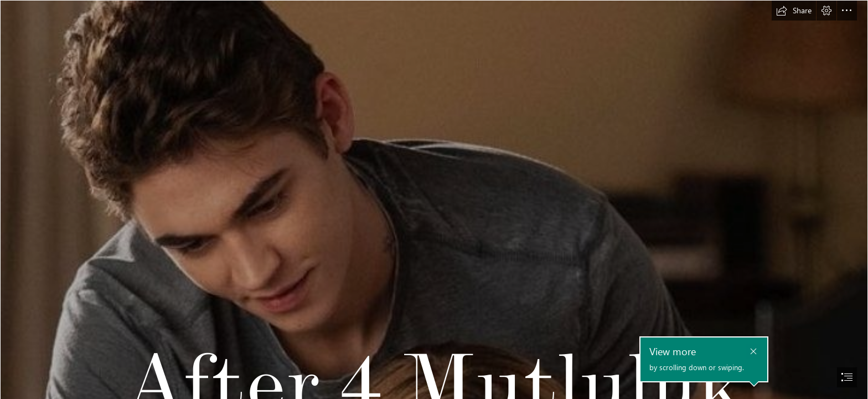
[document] (434, 199)
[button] (794, 11)
